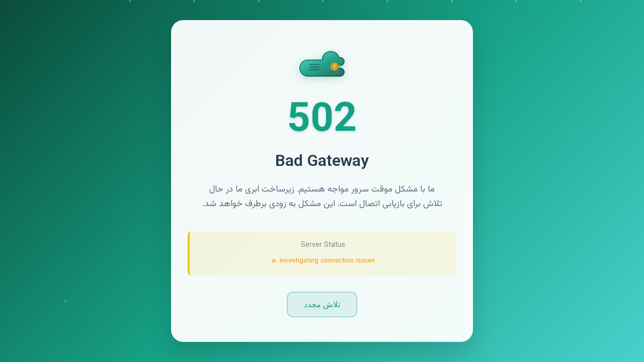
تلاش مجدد (322, 304)
